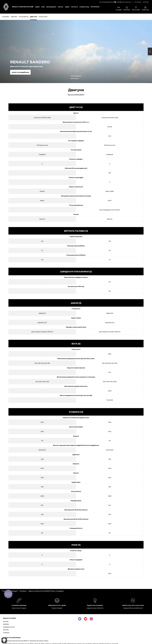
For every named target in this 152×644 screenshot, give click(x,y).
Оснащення (24, 17)
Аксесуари (43, 17)
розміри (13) (76, 412)
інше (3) (76, 545)
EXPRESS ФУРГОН (9, 627)
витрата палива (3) (76, 231)
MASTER (6, 630)
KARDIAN (6, 633)
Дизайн (14, 17)
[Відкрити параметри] (4, 640)
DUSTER (6, 621)
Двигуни (33, 17)
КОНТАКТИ (74, 7)
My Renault (138, 2)
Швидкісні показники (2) (76, 271)
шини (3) (76, 303)
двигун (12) (76, 107)
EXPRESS (6, 624)
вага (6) (76, 344)
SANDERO (6, 17)
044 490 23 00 (95, 7)
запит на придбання (20, 72)
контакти (146, 2)
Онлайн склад (84, 7)
